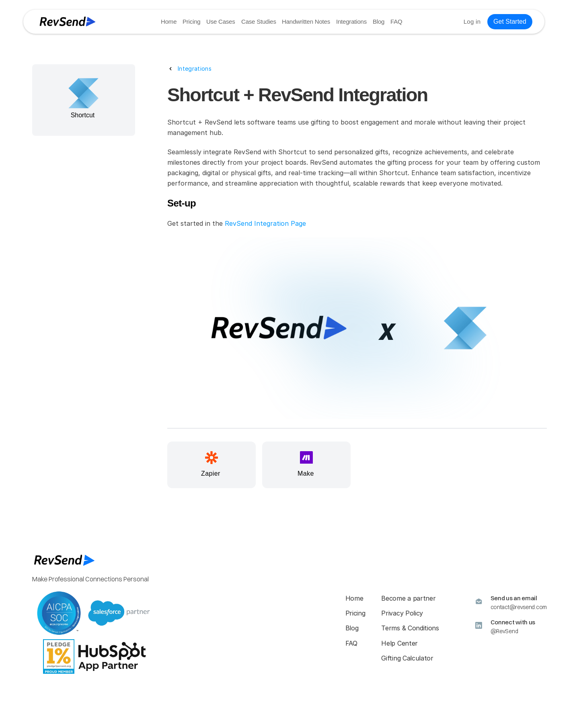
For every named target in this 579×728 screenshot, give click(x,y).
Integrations (351, 21)
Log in (472, 21)
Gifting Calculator (407, 658)
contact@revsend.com (519, 607)
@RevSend (504, 631)
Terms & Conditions (410, 628)
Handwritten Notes (306, 21)
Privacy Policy (402, 613)
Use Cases (221, 21)
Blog (378, 21)
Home (169, 21)
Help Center (399, 643)
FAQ (396, 21)
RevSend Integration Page (265, 223)
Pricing (191, 21)
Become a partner (408, 598)
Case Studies (258, 21)
